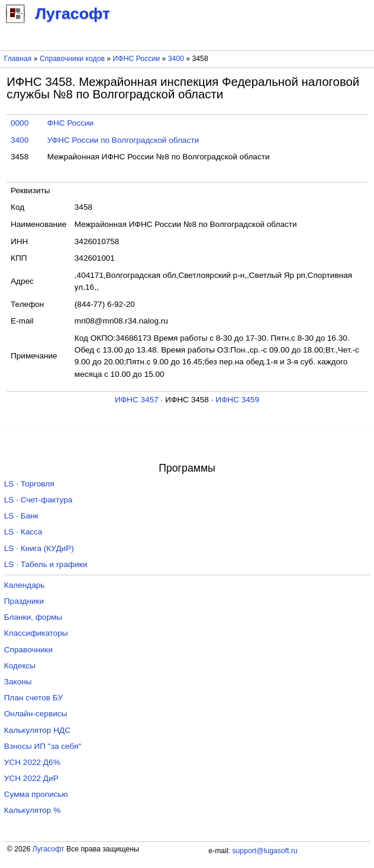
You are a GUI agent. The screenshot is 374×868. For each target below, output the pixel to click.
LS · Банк (21, 516)
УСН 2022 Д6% (32, 762)
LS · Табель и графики (46, 564)
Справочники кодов (72, 59)
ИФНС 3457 (137, 400)
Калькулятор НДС (37, 730)
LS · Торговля (29, 484)
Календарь (25, 585)
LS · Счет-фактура (38, 500)
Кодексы (20, 666)
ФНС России (71, 123)
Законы (18, 682)
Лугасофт (49, 849)
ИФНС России (137, 59)
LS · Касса (23, 532)
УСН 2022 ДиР (31, 778)
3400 (176, 59)
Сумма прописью (36, 794)
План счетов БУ (33, 698)
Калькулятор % (32, 810)
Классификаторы (36, 633)
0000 (20, 123)
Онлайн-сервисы (36, 714)
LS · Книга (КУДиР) (39, 548)
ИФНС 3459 (237, 400)
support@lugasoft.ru (265, 851)
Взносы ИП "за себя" (43, 746)
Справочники (28, 650)
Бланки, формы (33, 617)
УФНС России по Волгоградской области (123, 140)
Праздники (24, 601)
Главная (18, 59)
